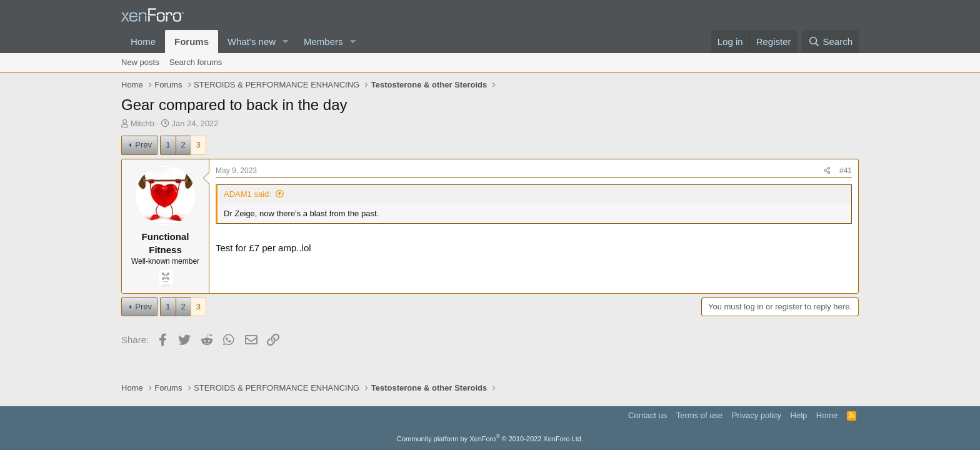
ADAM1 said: (247, 194)
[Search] (830, 42)
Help (799, 415)
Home (143, 42)
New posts (140, 62)
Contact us (647, 415)
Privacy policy (757, 415)
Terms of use (699, 415)
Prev (143, 145)
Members (323, 42)
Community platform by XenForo (490, 439)
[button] (286, 42)
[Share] (827, 171)
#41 (846, 171)
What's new (252, 42)
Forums (192, 42)
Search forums (196, 62)
